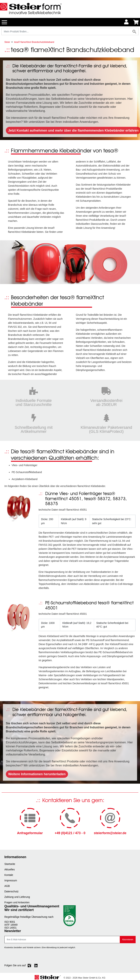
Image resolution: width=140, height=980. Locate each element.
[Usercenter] (127, 22)
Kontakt (9, 875)
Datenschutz (11, 891)
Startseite (10, 864)
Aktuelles (10, 869)
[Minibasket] (136, 22)
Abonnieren (128, 940)
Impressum (11, 880)
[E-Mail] (62, 940)
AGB (7, 886)
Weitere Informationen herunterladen (37, 774)
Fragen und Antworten (17, 902)
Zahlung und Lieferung (17, 897)
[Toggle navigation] (4, 22)
